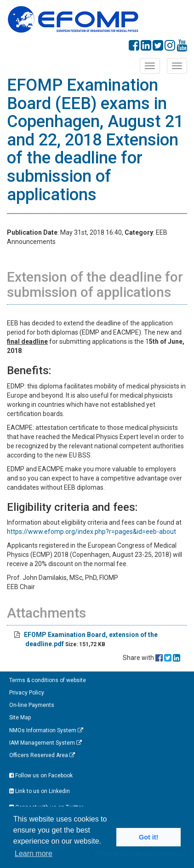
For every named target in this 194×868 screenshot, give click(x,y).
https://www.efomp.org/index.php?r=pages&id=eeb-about (91, 532)
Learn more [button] (34, 854)
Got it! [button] (148, 837)
